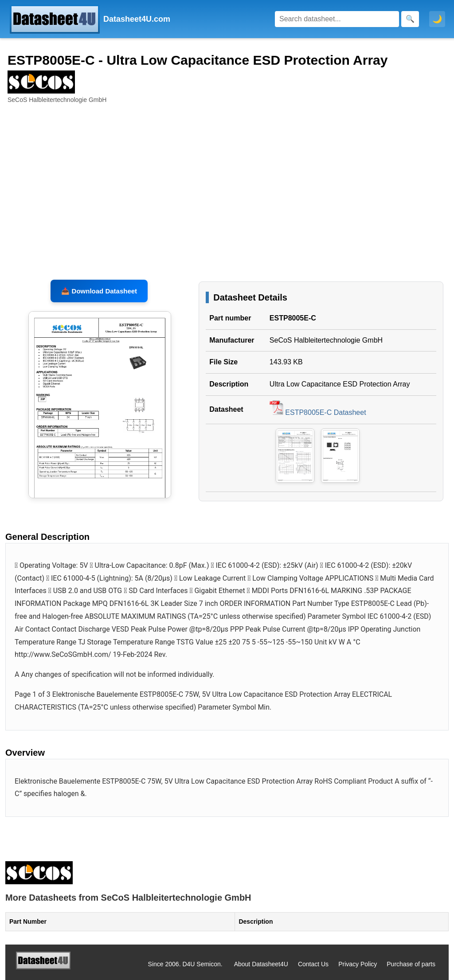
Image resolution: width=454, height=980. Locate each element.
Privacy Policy (358, 964)
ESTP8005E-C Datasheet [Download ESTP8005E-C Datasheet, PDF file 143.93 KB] (318, 412)
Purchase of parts (411, 964)
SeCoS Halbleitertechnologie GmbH (326, 340)
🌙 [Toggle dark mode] (437, 19)
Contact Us (313, 964)
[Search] (337, 19)
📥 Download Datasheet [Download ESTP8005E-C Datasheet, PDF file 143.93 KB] (99, 291)
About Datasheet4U (261, 964)
